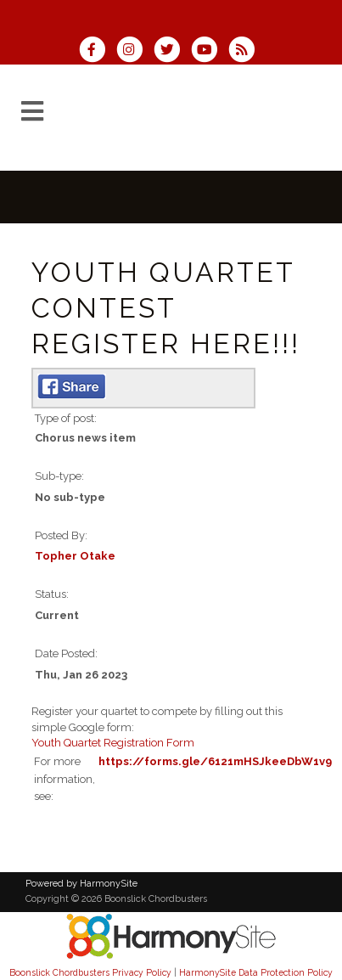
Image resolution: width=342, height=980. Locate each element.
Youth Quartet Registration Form (113, 743)
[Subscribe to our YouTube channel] (210, 51)
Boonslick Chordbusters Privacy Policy (90, 972)
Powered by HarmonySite (81, 884)
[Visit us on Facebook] (98, 51)
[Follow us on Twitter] (172, 51)
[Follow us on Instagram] (135, 51)
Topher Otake (75, 556)
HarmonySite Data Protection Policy (256, 972)
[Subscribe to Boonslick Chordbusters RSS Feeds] (246, 51)
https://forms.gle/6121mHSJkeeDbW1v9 (215, 761)
